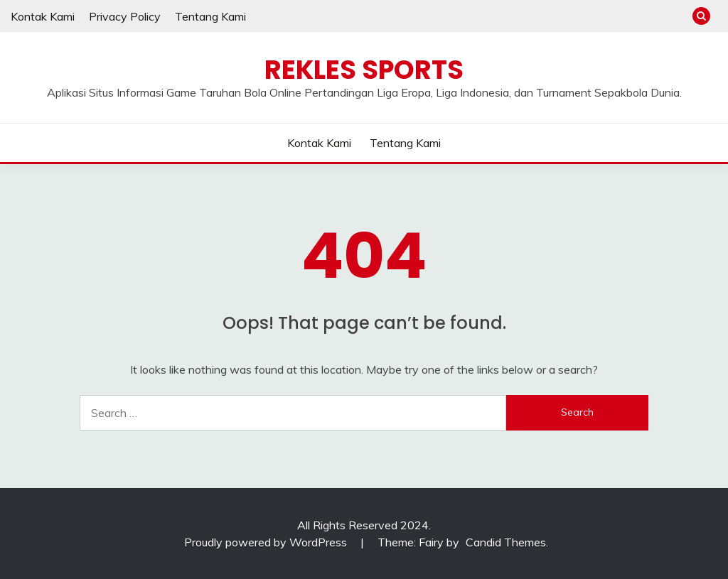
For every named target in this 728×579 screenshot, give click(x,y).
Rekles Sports (364, 70)
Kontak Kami (43, 16)
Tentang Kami (210, 16)
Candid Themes (506, 542)
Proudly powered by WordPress (267, 542)
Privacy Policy (125, 16)
